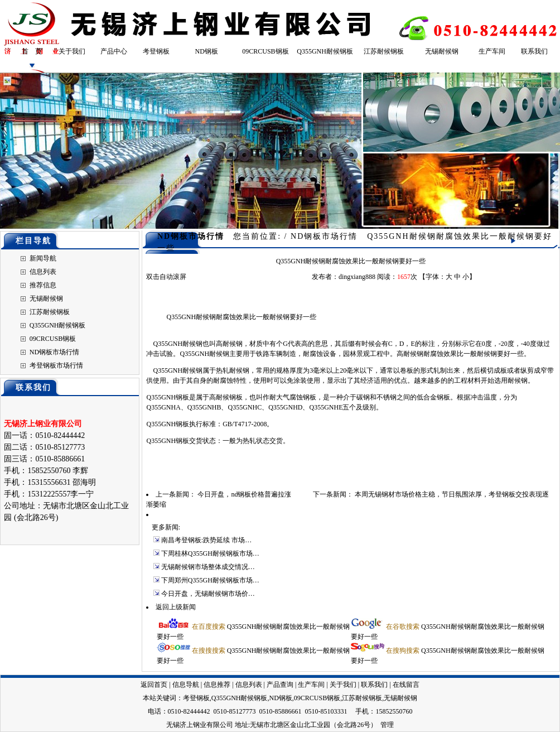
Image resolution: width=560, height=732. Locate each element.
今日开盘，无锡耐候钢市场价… (208, 594)
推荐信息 (43, 285)
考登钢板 (156, 51)
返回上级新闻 (176, 607)
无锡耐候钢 (442, 51)
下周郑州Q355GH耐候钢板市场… (210, 580)
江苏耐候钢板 (384, 51)
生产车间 (492, 51)
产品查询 (280, 685)
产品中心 (114, 51)
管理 (387, 725)
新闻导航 (43, 258)
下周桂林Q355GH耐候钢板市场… (210, 553)
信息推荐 (217, 685)
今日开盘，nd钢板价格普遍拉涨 (244, 494)
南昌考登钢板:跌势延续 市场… (206, 540)
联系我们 (534, 51)
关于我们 (72, 51)
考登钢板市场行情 (56, 365)
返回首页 (154, 685)
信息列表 (43, 272)
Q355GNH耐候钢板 (325, 51)
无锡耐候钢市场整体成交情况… (208, 567)
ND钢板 (207, 51)
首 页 (32, 51)
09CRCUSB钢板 (265, 51)
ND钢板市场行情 (54, 352)
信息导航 (186, 685)
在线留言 (406, 685)
